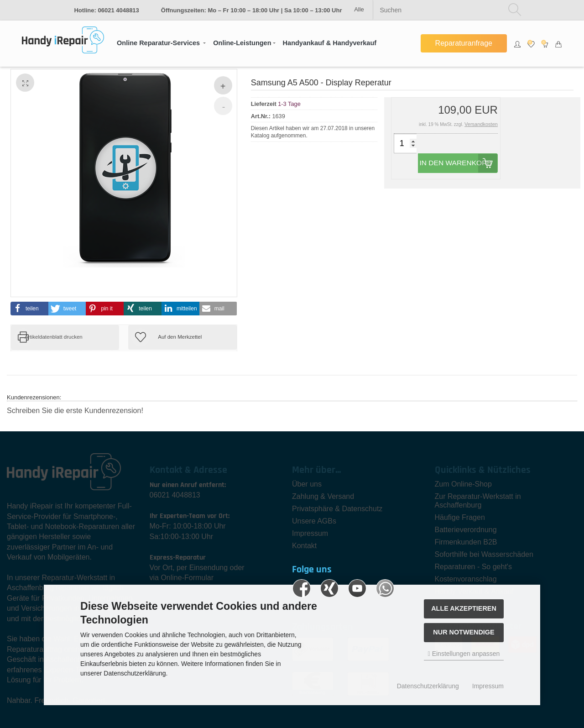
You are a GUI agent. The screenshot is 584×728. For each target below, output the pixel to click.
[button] (161, 43)
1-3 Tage (289, 103)
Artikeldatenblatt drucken (54, 337)
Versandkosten (481, 124)
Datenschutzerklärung (428, 686)
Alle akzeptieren (464, 608)
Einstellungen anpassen (464, 654)
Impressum (488, 686)
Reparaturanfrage (464, 43)
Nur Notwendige (464, 632)
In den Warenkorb (464, 168)
